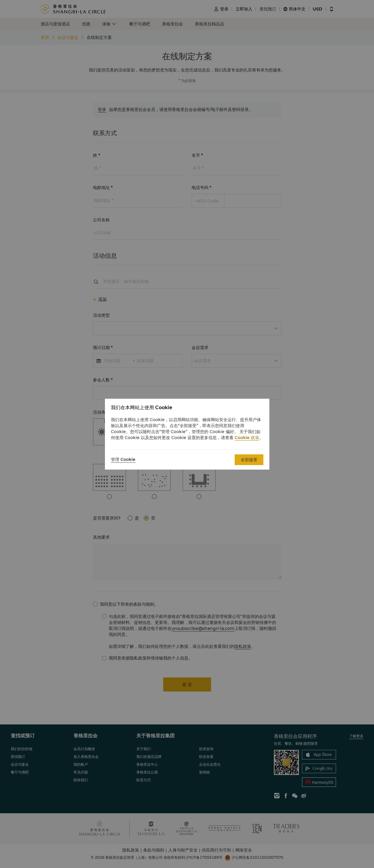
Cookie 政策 (247, 438)
